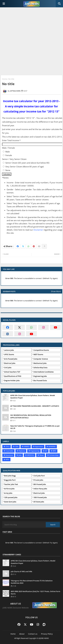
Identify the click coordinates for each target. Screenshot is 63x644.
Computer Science (41, 359)
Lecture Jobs (9, 350)
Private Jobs (38, 480)
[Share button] (44, 246)
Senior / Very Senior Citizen (14, 159)
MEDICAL (31, 455)
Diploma (22, 451)
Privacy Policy (47, 634)
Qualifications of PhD (13, 376)
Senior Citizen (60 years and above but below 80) (27, 163)
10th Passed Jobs (40, 497)
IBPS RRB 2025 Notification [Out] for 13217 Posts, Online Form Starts (35, 593)
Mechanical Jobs (40, 363)
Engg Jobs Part (10, 480)
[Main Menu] (4, 4)
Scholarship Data (40, 367)
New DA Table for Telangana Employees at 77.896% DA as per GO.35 (35, 427)
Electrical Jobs (10, 363)
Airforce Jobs (9, 489)
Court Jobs (9, 451)
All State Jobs (39, 502)
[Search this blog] (24, 525)
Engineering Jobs (40, 376)
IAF (46, 451)
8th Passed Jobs (40, 484)
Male (8, 152)
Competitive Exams (41, 350)
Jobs (20, 455)
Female (9, 155)
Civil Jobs (8, 367)
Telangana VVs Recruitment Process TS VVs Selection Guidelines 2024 (32, 582)
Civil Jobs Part (39, 476)
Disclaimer (38, 230)
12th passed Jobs (11, 497)
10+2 (8, 447)
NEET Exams (38, 354)
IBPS (54, 451)
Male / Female (8, 148)
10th (17, 447)
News (42, 455)
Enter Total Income (11, 140)
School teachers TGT (12, 372)
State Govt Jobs (10, 502)
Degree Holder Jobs (12, 380)
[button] (59, 4)
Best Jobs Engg (10, 476)
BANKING (52, 447)
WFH (7, 459)
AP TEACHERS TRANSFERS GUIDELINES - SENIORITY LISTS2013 (35, 406)
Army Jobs (8, 493)
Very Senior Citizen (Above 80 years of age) (25, 167)
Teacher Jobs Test (11, 484)
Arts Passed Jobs (11, 359)
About (22, 634)
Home (5, 79)
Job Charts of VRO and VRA (21, 571)
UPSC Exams (9, 354)
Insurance (9, 455)
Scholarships (54, 455)
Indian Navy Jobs (40, 489)
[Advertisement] (32, 42)
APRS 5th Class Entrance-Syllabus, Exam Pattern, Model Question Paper (33, 397)
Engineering (35, 451)
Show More (56, 291)
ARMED (27, 447)
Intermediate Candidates (44, 372)
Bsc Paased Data (40, 380)
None (8, 170)
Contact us (33, 634)
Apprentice (39, 447)
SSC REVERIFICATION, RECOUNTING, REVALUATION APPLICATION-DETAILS (31, 416)
